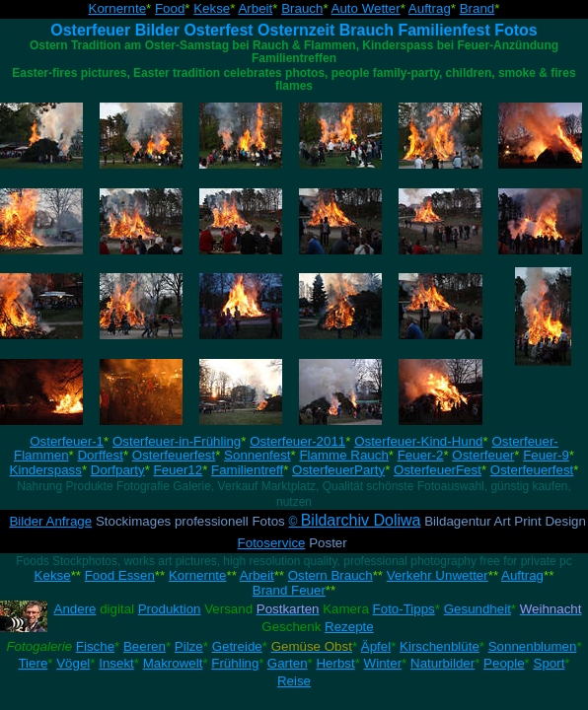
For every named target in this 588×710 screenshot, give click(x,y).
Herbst (335, 663)
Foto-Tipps (404, 609)
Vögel (73, 663)
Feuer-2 (421, 455)
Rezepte (349, 627)
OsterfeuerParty (338, 470)
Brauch (302, 8)
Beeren (145, 646)
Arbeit (255, 8)
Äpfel (376, 646)
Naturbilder (442, 663)
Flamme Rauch (343, 455)
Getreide (237, 646)
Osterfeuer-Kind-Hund (418, 441)
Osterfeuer (483, 455)
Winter (383, 663)
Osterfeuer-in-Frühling (177, 441)
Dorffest (100, 455)
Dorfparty (118, 470)
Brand (478, 8)
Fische (95, 646)
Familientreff (247, 470)
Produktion (170, 609)
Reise (294, 681)
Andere (75, 609)
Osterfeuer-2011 (297, 441)
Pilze (189, 646)
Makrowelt (173, 663)
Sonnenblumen (533, 646)
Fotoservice (272, 543)
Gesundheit (478, 609)
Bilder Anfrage (50, 521)
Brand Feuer (289, 590)
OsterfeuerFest (438, 470)
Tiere (33, 663)
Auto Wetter (366, 8)
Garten (288, 663)
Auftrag (430, 8)
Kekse (212, 8)
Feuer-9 (546, 455)
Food (170, 8)
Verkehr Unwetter (438, 575)
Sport (550, 663)
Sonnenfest (257, 455)
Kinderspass (46, 470)
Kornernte (118, 8)
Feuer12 (179, 470)
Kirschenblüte (440, 646)
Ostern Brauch (331, 575)
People (504, 663)
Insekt (116, 663)
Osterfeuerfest (174, 455)
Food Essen (120, 575)
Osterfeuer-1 (67, 441)
